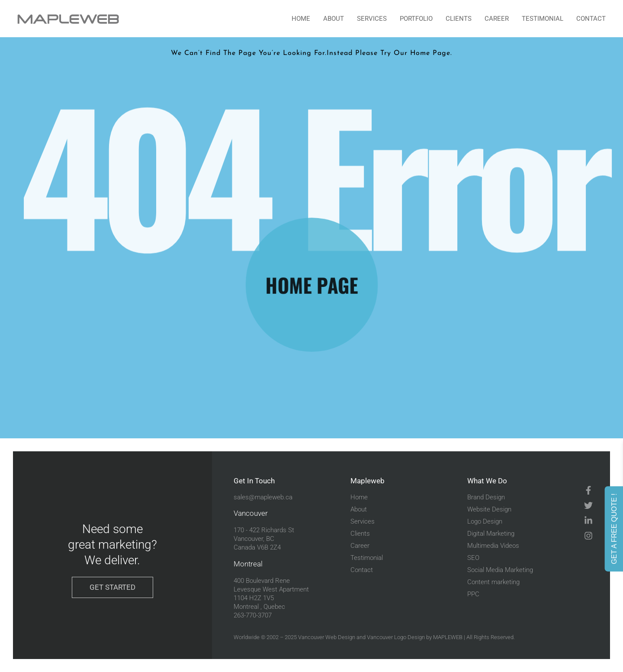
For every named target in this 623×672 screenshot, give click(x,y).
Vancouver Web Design (327, 637)
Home (301, 19)
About (334, 19)
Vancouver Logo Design (396, 637)
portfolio (416, 19)
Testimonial (543, 19)
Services (372, 19)
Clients (459, 19)
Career (497, 19)
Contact (591, 19)
